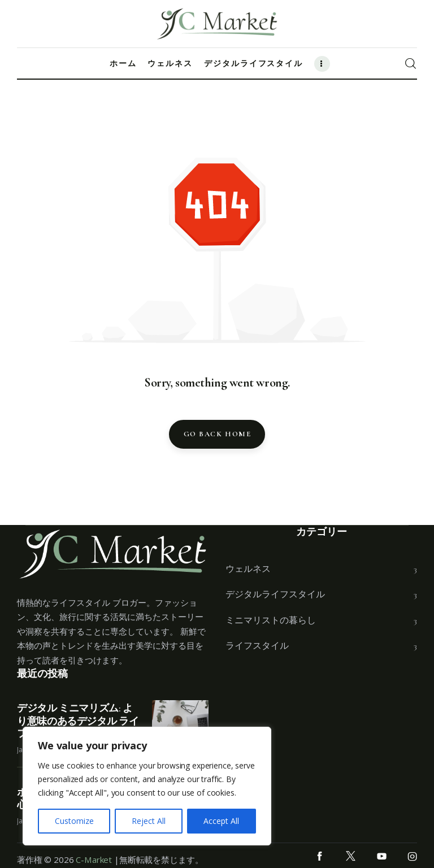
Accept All (221, 821)
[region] (147, 786)
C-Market (94, 860)
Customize (74, 821)
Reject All (149, 821)
